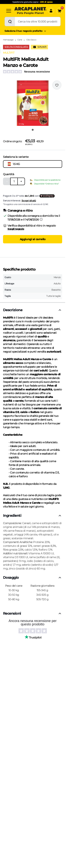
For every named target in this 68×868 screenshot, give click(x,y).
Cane (20, 40)
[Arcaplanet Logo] (30, 11)
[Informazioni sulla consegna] (41, 219)
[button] (33, 103)
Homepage (8, 40)
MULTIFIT (9, 53)
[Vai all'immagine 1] (33, 130)
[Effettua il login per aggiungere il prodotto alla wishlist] (57, 85)
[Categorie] (9, 11)
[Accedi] (51, 11)
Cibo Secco (31, 40)
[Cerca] (10, 22)
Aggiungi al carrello (33, 239)
